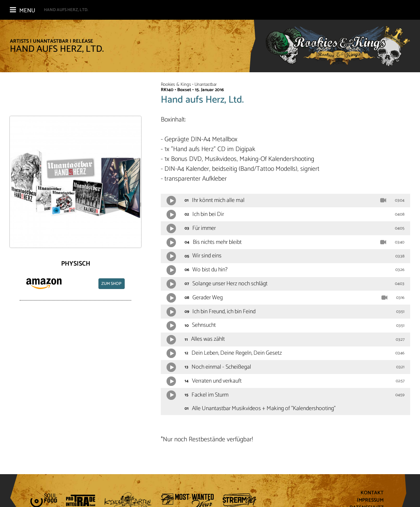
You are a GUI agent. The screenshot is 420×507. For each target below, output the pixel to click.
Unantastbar (51, 41)
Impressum (370, 501)
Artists (19, 41)
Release (83, 41)
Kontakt (372, 493)
